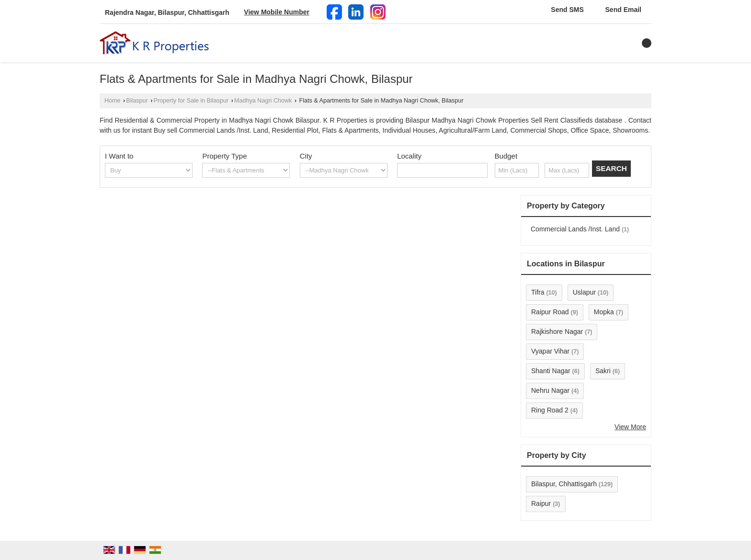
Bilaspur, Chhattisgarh (564, 484)
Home (113, 101)
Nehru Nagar (550, 390)
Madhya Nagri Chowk (263, 101)
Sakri (603, 371)
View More (630, 427)
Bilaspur (137, 101)
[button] (277, 12)
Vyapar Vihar (550, 351)
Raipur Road (550, 312)
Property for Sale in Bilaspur (191, 101)
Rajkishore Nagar (557, 331)
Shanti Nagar (551, 371)
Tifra (538, 292)
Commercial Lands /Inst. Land (575, 229)
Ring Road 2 (550, 410)
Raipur (541, 503)
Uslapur (584, 292)
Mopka (604, 312)
